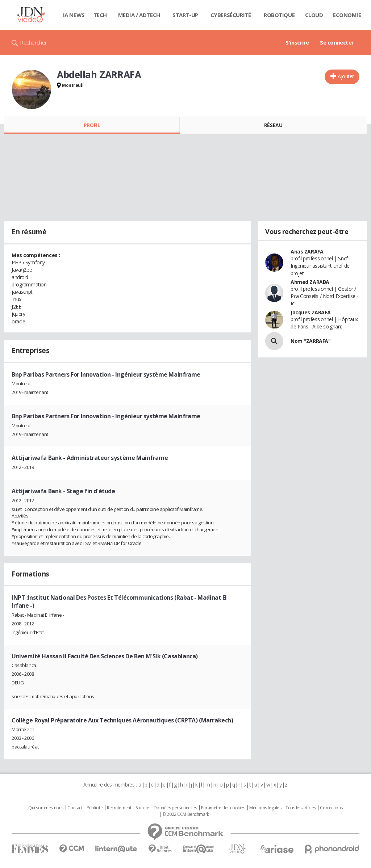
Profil (92, 125)
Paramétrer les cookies (223, 808)
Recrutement (119, 808)
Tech (100, 15)
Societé (142, 808)
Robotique (279, 15)
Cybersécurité (231, 15)
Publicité (95, 808)
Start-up (185, 15)
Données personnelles (175, 808)
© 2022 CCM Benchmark (186, 814)
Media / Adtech (139, 15)
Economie (347, 15)
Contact (75, 808)
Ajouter (346, 76)
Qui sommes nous (46, 808)
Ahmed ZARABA (310, 282)
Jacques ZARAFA (310, 312)
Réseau (273, 125)
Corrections (331, 808)
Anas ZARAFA (307, 251)
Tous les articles (301, 808)
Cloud (314, 15)
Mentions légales (265, 808)
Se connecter (337, 42)
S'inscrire (297, 42)
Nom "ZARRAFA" (311, 341)
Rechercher (34, 42)
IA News (74, 15)
